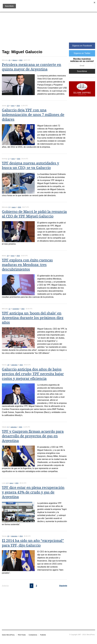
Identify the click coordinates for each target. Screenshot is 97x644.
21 (9, 60)
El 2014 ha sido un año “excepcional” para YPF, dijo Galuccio (33, 543)
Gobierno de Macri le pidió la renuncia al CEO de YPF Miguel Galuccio (34, 214)
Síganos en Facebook (82, 46)
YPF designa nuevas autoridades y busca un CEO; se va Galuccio (31, 165)
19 (8, 256)
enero (13, 256)
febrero (15, 60)
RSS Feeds (22, 635)
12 (8, 106)
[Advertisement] (34, 32)
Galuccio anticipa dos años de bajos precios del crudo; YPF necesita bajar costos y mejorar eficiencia (33, 374)
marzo (14, 207)
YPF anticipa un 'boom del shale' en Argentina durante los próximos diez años (33, 318)
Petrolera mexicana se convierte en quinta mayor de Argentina (32, 67)
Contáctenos (33, 635)
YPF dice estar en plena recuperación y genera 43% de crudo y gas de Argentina (33, 492)
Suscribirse (82, 71)
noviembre (16, 309)
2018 (21, 60)
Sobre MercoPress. (8, 635)
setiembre (14, 365)
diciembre (14, 536)
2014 (21, 536)
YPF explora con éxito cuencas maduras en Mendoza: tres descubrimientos (27, 265)
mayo (13, 106)
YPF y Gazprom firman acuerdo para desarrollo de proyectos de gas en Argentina (33, 436)
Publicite (43, 635)
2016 (18, 106)
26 (8, 536)
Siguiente (63, 586)
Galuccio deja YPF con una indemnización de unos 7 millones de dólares (33, 115)
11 (9, 309)
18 (8, 365)
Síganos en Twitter (82, 53)
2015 (23, 309)
